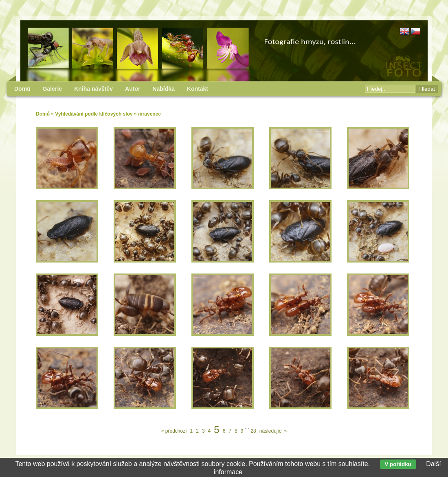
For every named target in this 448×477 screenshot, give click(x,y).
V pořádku (398, 464)
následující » (273, 431)
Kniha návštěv (93, 89)
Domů (43, 114)
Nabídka (163, 89)
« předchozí (174, 431)
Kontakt (198, 89)
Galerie (52, 89)
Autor (133, 89)
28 (253, 431)
